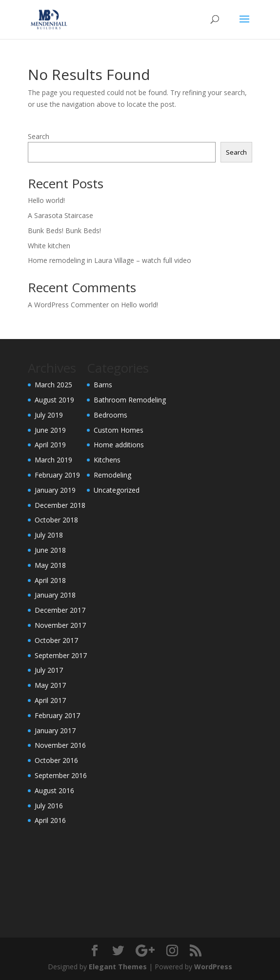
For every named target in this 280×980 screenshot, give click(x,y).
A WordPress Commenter (68, 305)
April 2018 (50, 580)
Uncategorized (117, 490)
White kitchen (49, 246)
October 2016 (56, 760)
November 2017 (60, 625)
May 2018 (50, 565)
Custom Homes (119, 430)
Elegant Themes (118, 967)
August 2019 (54, 400)
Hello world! (46, 200)
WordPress (213, 967)
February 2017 (57, 715)
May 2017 (50, 685)
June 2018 (50, 550)
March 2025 (53, 385)
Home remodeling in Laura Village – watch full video (110, 260)
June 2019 (50, 430)
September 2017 (61, 655)
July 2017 (49, 670)
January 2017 (55, 730)
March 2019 (53, 460)
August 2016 (54, 790)
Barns (103, 385)
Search (39, 136)
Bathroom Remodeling (130, 400)
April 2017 (50, 700)
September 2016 (61, 775)
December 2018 (60, 505)
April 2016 (50, 820)
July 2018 (49, 535)
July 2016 (49, 806)
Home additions (119, 445)
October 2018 (56, 520)
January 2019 (55, 490)
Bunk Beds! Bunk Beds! (64, 230)
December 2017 (60, 610)
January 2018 (55, 595)
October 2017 (56, 640)
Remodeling (112, 475)
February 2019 (57, 475)
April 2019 (50, 445)
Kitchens (107, 460)
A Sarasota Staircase (60, 215)
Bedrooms (110, 415)
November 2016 (60, 745)
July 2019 (49, 415)
